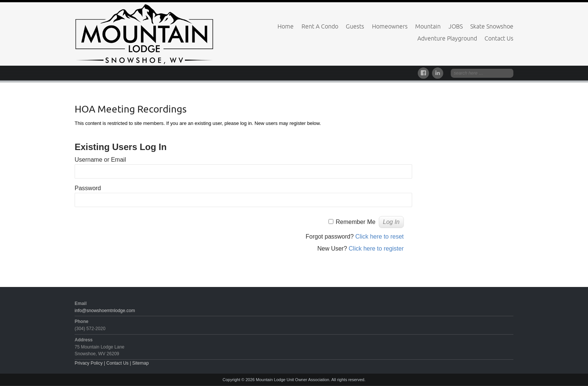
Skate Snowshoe (492, 26)
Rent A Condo (320, 26)
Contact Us (499, 38)
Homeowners (390, 26)
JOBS (456, 26)
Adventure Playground (447, 38)
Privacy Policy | (90, 363)
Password (88, 188)
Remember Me (355, 222)
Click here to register (376, 249)
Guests (355, 26)
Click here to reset (380, 237)
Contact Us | (119, 363)
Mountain (428, 26)
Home (286, 26)
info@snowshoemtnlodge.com (105, 311)
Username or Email (100, 160)
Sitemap (141, 363)
